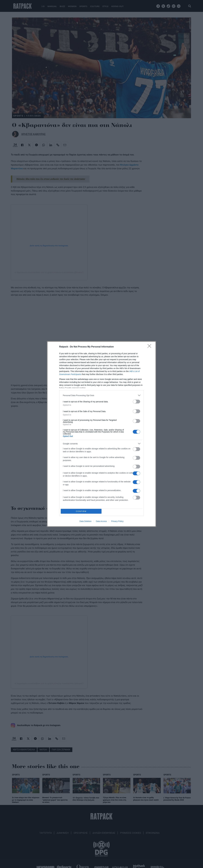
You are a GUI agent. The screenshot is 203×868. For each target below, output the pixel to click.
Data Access (101, 521)
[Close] (150, 347)
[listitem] (101, 395)
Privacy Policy (117, 521)
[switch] (136, 402)
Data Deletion (85, 521)
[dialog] (101, 434)
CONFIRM (81, 511)
